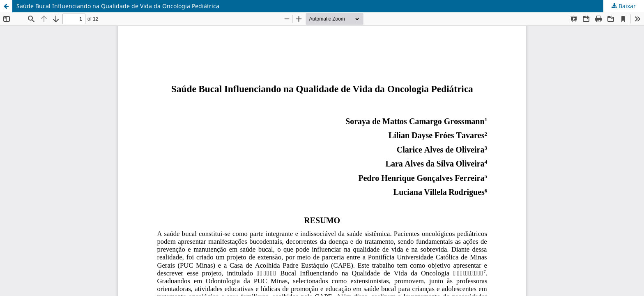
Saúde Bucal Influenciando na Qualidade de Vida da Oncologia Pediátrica (118, 6)
